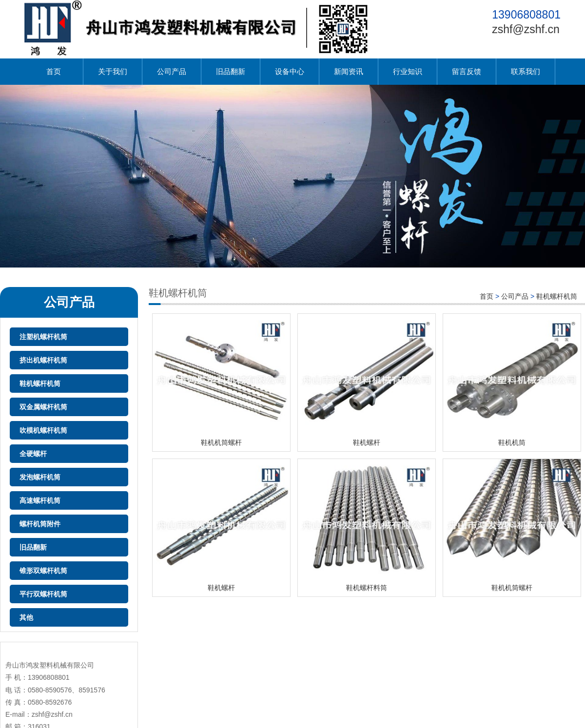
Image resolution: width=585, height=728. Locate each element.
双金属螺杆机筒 (43, 407)
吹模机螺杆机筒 (43, 430)
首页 (54, 71)
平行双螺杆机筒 (43, 594)
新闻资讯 (349, 71)
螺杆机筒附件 (40, 524)
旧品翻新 (231, 71)
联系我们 (526, 71)
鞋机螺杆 (367, 442)
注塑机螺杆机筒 (43, 337)
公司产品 (172, 71)
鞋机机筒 (512, 442)
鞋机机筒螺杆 (221, 442)
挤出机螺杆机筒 (43, 360)
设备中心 (290, 71)
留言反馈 (467, 71)
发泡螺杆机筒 (40, 477)
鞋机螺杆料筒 (367, 588)
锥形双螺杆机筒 (43, 571)
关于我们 (113, 71)
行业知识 (408, 71)
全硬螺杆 (33, 454)
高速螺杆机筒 (40, 500)
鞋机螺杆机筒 (40, 383)
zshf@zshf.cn (526, 29)
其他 (26, 617)
